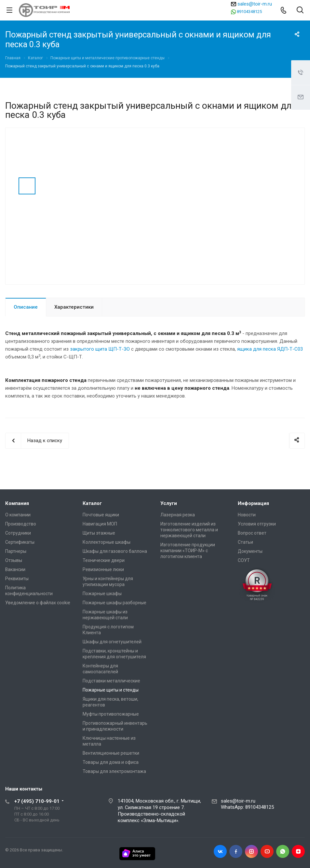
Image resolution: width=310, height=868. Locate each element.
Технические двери (104, 560)
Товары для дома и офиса (111, 762)
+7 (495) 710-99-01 (37, 801)
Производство (21, 524)
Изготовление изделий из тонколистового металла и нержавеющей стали (189, 530)
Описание (26, 307)
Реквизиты (17, 579)
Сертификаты (20, 542)
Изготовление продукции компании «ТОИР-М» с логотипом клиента (188, 551)
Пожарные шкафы (102, 594)
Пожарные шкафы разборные (115, 603)
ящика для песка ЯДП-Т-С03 (270, 349)
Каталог (92, 503)
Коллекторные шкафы (107, 542)
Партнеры (16, 551)
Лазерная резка (178, 515)
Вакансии (15, 569)
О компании (18, 515)
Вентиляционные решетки (111, 753)
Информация (253, 503)
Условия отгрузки (257, 524)
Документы (250, 551)
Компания (17, 503)
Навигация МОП (100, 524)
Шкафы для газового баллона (115, 551)
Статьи (245, 542)
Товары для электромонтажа (114, 771)
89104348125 (249, 12)
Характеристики (74, 307)
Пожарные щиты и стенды (111, 690)
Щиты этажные (99, 533)
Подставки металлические (111, 681)
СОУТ (244, 560)
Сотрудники (18, 533)
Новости (247, 515)
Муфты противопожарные (111, 714)
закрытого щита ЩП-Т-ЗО (100, 349)
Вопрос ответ (252, 533)
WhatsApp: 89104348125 (247, 807)
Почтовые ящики (101, 515)
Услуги (169, 503)
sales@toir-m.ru (255, 4)
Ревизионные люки (103, 569)
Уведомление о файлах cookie (38, 603)
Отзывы (14, 560)
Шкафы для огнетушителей (112, 642)
